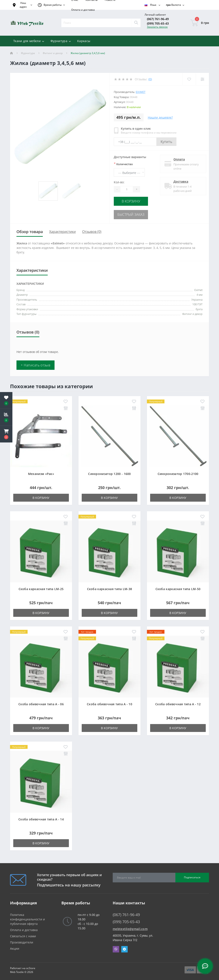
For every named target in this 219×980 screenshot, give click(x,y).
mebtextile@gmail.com (130, 927)
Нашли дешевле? (160, 117)
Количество (123, 164)
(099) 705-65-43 (158, 23)
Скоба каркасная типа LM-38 (110, 587)
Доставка (179, 181)
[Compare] (202, 79)
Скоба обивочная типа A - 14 (41, 818)
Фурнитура (28, 53)
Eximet (141, 92)
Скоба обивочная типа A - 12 (178, 703)
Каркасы (84, 41)
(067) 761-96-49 (158, 19)
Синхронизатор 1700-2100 (178, 472)
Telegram (124, 948)
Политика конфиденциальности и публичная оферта (27, 918)
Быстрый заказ (131, 214)
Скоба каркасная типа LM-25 (41, 587)
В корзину (131, 201)
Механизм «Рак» (41, 472)
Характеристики (62, 230)
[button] (6, 434)
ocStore (31, 967)
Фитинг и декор (53, 53)
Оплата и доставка (83, 10)
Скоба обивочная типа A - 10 (109, 703)
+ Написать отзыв (36, 364)
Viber (116, 948)
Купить (166, 142)
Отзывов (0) (92, 230)
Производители (22, 941)
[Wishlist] (189, 79)
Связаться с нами (23, 935)
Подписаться (192, 876)
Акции (15, 947)
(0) (150, 79)
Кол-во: (119, 182)
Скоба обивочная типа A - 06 (41, 703)
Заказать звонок (157, 27)
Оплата (178, 159)
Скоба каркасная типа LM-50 (178, 587)
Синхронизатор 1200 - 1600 (109, 472)
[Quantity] (127, 189)
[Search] (136, 23)
